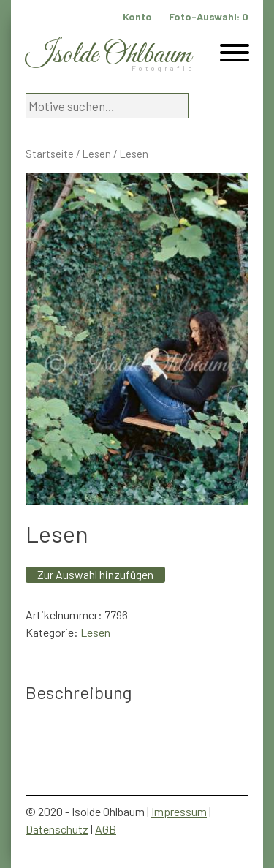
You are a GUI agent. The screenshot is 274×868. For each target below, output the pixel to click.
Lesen (97, 154)
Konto (137, 16)
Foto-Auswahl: (209, 16)
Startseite (50, 154)
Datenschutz (57, 829)
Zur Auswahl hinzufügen (95, 574)
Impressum (179, 811)
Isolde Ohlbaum (108, 55)
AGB (106, 829)
